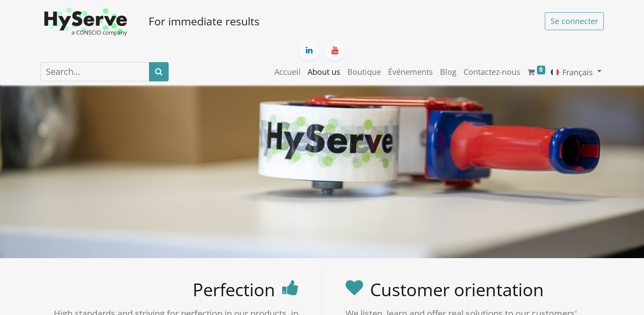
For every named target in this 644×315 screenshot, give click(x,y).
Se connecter (574, 21)
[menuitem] (287, 72)
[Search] (159, 72)
